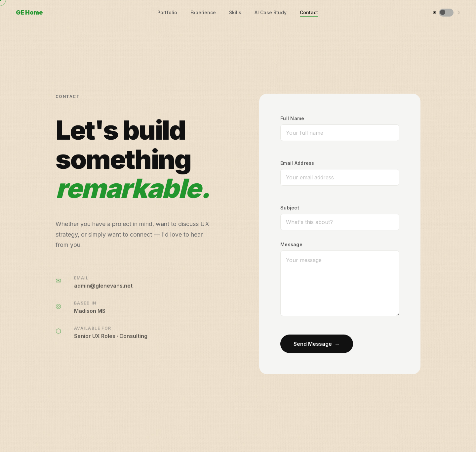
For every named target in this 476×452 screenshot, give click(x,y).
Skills (235, 12)
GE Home (29, 12)
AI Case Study (271, 12)
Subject (290, 208)
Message (291, 244)
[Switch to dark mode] (446, 13)
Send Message (317, 344)
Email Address (297, 163)
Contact (309, 12)
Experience (203, 12)
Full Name (292, 118)
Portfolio (167, 12)
